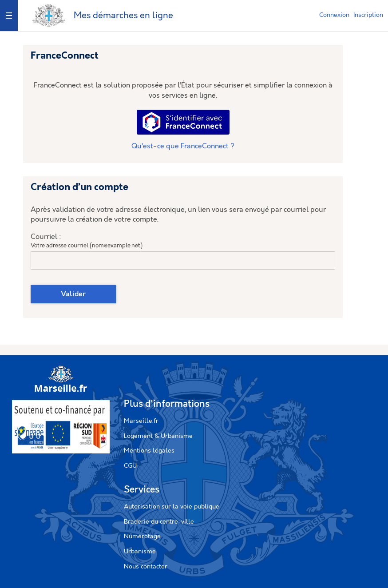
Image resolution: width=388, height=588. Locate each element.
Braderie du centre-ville (159, 522)
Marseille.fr (141, 421)
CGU (130, 466)
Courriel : (46, 237)
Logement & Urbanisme (158, 436)
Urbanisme (140, 552)
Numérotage (142, 536)
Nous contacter (146, 567)
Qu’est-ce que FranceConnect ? (183, 146)
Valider (73, 294)
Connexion (334, 15)
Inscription (368, 15)
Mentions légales (149, 451)
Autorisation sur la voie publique (172, 507)
